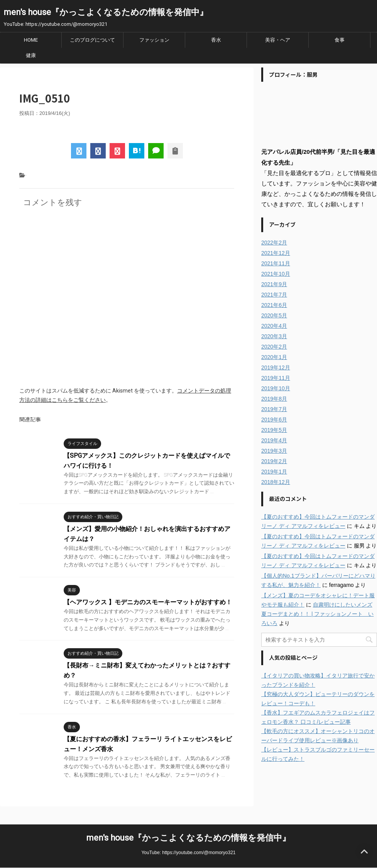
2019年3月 (274, 451)
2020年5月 (274, 315)
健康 (31, 55)
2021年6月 (274, 305)
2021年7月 (274, 295)
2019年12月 (276, 367)
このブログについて (92, 40)
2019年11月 (276, 378)
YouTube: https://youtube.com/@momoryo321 (188, 853)
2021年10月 (276, 274)
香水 (216, 40)
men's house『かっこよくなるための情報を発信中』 (106, 12)
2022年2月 (274, 243)
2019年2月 (274, 461)
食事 (340, 40)
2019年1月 (274, 472)
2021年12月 (276, 253)
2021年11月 (276, 263)
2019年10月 (276, 388)
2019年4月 (274, 440)
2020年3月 (274, 336)
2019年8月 (274, 399)
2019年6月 (274, 420)
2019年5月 (274, 430)
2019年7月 (274, 409)
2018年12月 (276, 482)
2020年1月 (274, 357)
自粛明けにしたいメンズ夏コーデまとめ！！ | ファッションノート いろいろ (317, 614)
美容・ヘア (278, 40)
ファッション (154, 40)
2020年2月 (274, 347)
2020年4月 (274, 326)
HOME (31, 40)
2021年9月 (274, 284)
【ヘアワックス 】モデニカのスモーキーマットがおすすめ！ (148, 602)
